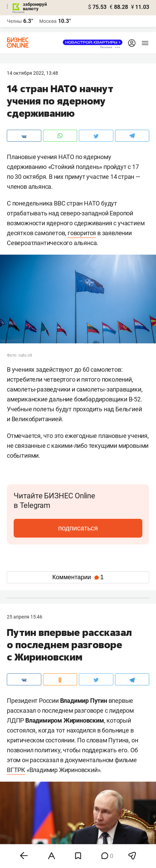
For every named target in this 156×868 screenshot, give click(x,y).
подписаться (78, 528)
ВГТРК (16, 770)
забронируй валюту (35, 6)
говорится (82, 233)
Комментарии (78, 577)
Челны (14, 21)
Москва (48, 21)
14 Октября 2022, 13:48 (32, 73)
